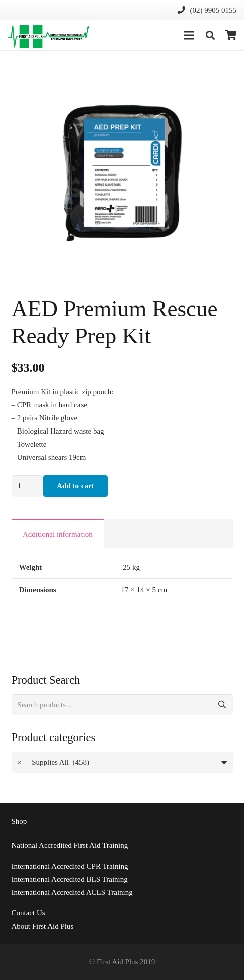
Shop (19, 821)
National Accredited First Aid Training (70, 845)
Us (28, 913)
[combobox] (122, 762)
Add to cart (75, 486)
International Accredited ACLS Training (72, 892)
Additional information (58, 534)
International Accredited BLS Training (70, 879)
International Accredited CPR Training (70, 866)
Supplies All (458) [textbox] (53, 762)
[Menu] (189, 35)
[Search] (210, 35)
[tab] (58, 534)
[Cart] (231, 35)
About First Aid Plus (43, 926)
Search (222, 705)
